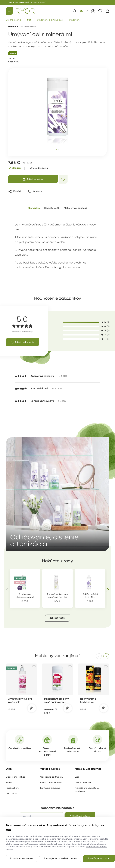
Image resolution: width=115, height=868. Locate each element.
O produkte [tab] (34, 208)
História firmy (13, 774)
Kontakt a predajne (50, 774)
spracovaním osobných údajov (80, 811)
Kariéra (10, 769)
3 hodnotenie (30, 26)
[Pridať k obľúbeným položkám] (63, 179)
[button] (58, 604)
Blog (77, 763)
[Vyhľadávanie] (74, 11)
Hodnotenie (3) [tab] (52, 208)
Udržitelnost (12, 780)
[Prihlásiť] (93, 11)
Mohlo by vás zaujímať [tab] (75, 208)
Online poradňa (83, 769)
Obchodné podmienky (52, 763)
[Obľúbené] (100, 11)
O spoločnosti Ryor (15, 763)
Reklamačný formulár (51, 769)
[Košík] (107, 11)
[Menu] (9, 11)
